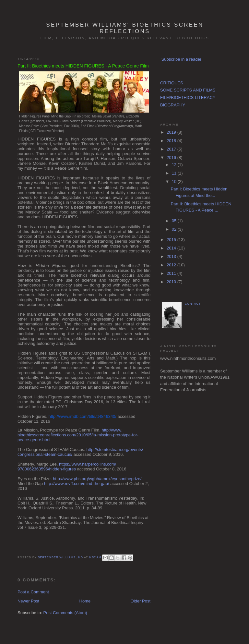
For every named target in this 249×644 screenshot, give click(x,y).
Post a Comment (33, 592)
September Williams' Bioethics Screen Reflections (125, 28)
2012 (172, 265)
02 (175, 229)
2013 (172, 256)
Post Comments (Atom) (65, 613)
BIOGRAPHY (173, 105)
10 (175, 182)
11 (175, 173)
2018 (172, 141)
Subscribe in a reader (182, 59)
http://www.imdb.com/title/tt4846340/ (82, 416)
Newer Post (28, 601)
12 (175, 165)
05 (175, 221)
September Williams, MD (61, 557)
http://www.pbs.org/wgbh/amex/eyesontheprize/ (97, 479)
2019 (172, 132)
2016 (172, 158)
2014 (172, 248)
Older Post (141, 601)
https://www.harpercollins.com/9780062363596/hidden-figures (67, 467)
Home (85, 601)
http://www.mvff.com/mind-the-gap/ (77, 484)
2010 (172, 282)
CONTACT (193, 304)
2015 (172, 240)
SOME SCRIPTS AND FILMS (188, 90)
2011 (172, 273)
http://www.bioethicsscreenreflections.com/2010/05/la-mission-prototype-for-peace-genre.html (78, 435)
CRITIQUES (172, 83)
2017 (172, 149)
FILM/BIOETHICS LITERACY (188, 97)
